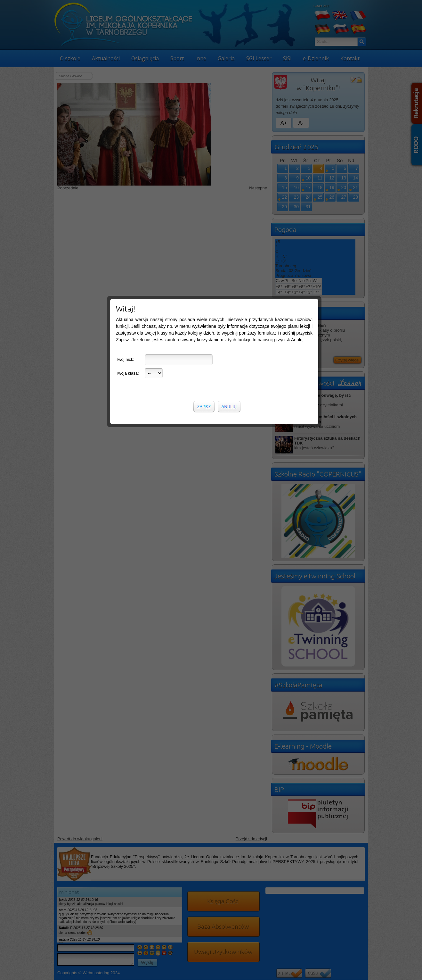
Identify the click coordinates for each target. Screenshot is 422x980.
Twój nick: (125, 117)
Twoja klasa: (127, 131)
